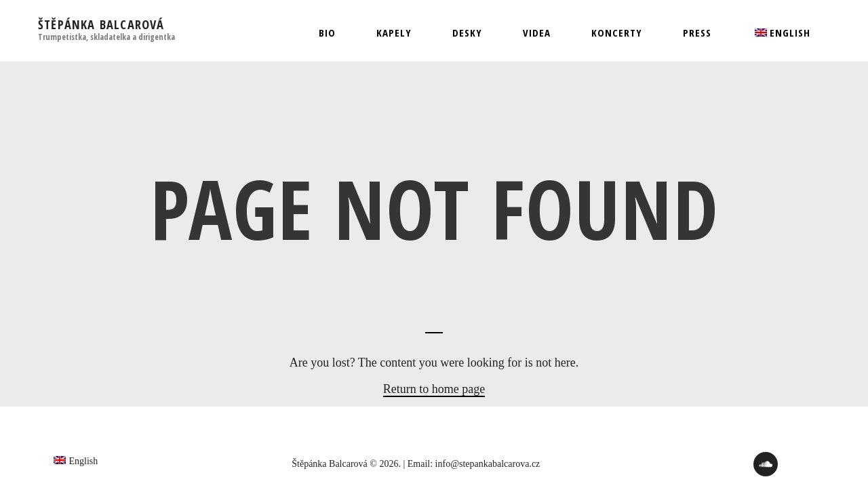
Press (697, 33)
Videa (537, 33)
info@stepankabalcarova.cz (488, 464)
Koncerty (617, 33)
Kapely (394, 33)
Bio (327, 33)
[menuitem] (781, 33)
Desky (467, 33)
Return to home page (434, 389)
